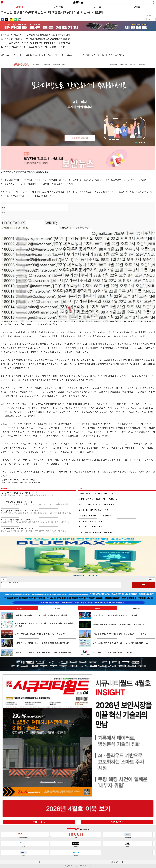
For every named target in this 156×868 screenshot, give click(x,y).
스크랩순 (136, 608)
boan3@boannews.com (23, 480)
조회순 (19, 608)
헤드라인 (5, 489)
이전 (4, 579)
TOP (82, 489)
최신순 (57, 608)
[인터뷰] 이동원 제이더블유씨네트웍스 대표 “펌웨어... (37, 512)
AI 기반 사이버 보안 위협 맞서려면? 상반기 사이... (35, 521)
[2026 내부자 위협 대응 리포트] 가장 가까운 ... (33, 530)
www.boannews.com (20, 482)
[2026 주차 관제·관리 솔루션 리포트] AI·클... (35, 503)
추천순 (97, 608)
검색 (154, 3)
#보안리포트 (136, 7)
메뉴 (2, 3)
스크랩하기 (152, 579)
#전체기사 (19, 7)
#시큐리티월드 (58, 7)
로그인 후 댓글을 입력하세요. (61, 585)
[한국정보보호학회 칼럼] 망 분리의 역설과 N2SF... (28, 494)
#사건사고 (97, 7)
